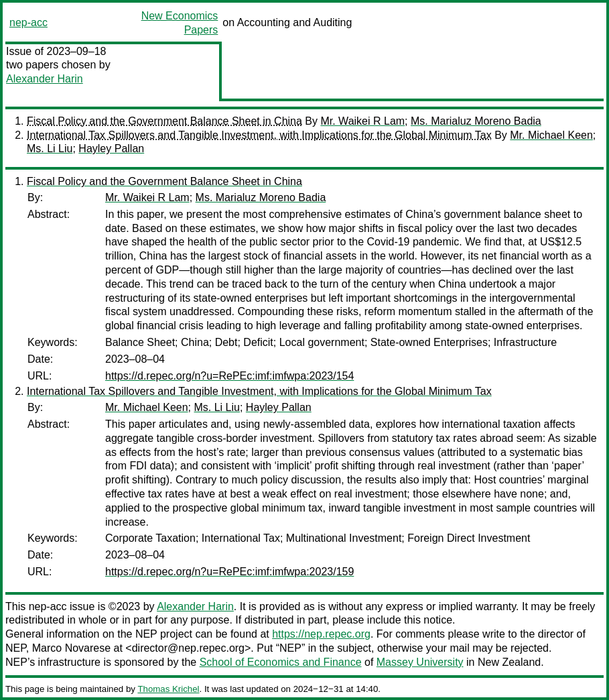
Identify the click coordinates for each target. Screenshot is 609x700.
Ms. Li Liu (50, 149)
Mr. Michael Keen (551, 135)
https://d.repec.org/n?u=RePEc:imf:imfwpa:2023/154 (229, 376)
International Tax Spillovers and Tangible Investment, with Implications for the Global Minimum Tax (259, 135)
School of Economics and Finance (281, 662)
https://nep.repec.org (321, 634)
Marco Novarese (71, 648)
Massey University (420, 662)
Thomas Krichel (168, 689)
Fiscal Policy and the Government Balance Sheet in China (164, 121)
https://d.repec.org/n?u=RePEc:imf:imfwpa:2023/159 (229, 572)
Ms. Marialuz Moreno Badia (476, 121)
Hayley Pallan (111, 149)
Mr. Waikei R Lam (362, 121)
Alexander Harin (45, 79)
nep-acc (28, 22)
